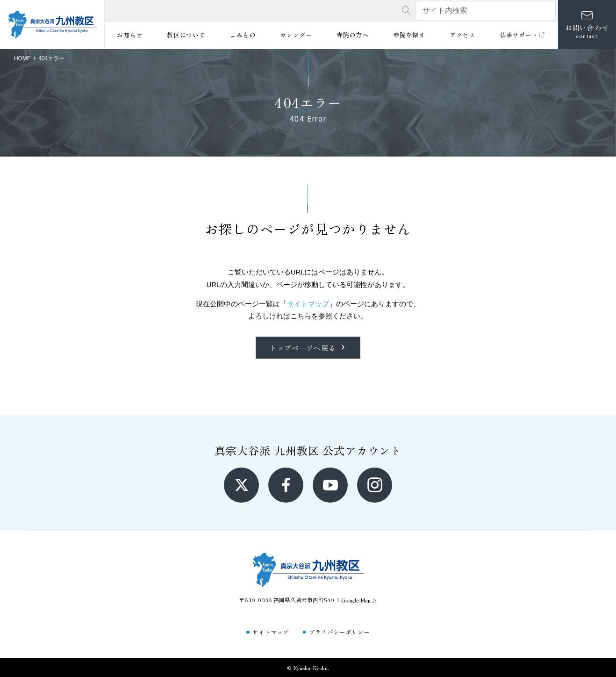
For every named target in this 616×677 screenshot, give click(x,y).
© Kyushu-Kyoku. (308, 667)
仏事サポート (523, 35)
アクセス (462, 35)
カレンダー (296, 35)
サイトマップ (308, 304)
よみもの (243, 35)
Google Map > (359, 600)
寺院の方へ (352, 35)
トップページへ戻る (308, 348)
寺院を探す (409, 35)
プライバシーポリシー (339, 632)
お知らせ (130, 35)
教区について (186, 35)
